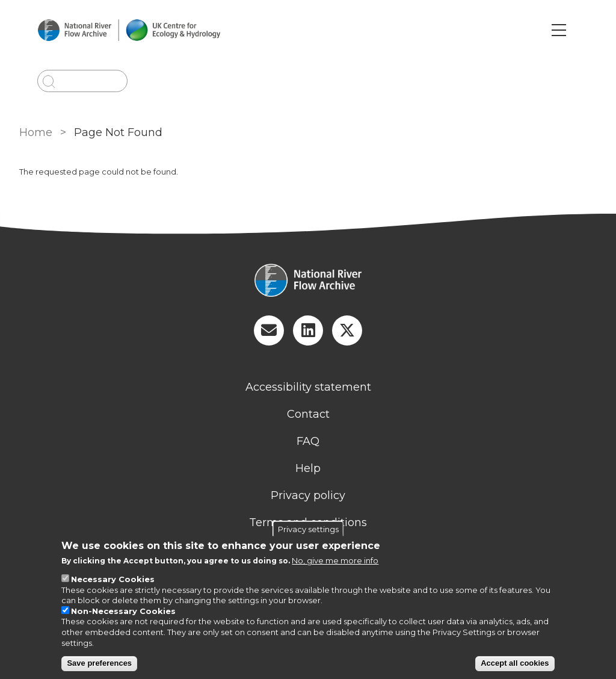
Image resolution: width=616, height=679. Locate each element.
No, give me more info (335, 560)
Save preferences (99, 663)
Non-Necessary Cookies (123, 611)
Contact (308, 414)
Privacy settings (308, 529)
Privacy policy (308, 495)
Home (36, 132)
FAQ (308, 441)
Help (308, 468)
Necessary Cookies (113, 579)
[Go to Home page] (129, 30)
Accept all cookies (515, 663)
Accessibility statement (308, 387)
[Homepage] (308, 282)
